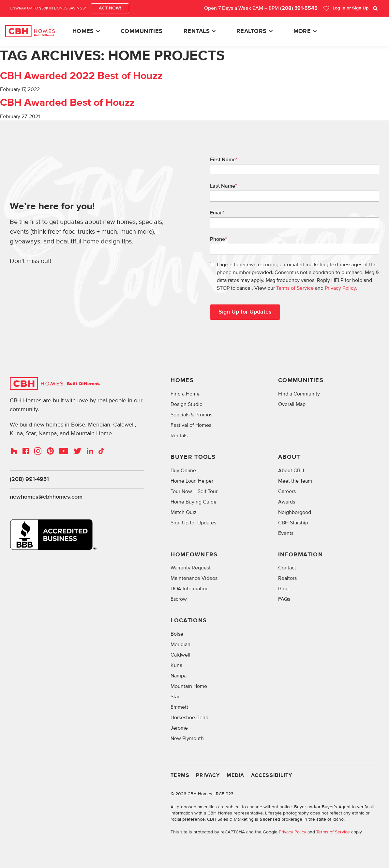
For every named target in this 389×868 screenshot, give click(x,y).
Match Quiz (184, 512)
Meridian (180, 645)
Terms (180, 776)
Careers (287, 491)
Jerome (179, 728)
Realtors (252, 31)
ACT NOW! (110, 8)
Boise (177, 634)
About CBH (291, 471)
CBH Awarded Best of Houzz (67, 103)
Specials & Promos (191, 415)
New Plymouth (187, 739)
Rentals (197, 31)
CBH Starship (293, 523)
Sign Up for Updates (193, 523)
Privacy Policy (340, 288)
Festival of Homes (191, 425)
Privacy (208, 776)
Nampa (179, 676)
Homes (83, 31)
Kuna (176, 666)
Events (286, 533)
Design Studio (187, 404)
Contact (287, 568)
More (302, 31)
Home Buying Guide (194, 502)
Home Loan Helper (192, 481)
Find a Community (299, 394)
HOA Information (190, 589)
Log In (346, 8)
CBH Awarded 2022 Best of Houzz (81, 76)
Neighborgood (295, 512)
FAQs (284, 599)
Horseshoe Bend (189, 718)
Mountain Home (189, 687)
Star (175, 697)
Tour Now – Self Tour (194, 491)
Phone (218, 239)
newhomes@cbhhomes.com (46, 497)
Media (236, 776)
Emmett (179, 707)
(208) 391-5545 (299, 8)
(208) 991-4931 (29, 479)
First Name (224, 160)
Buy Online (183, 471)
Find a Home (185, 394)
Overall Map (292, 404)
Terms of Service (295, 288)
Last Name (224, 186)
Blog (283, 589)
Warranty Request (191, 568)
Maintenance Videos (194, 579)
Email (217, 213)
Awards (287, 502)
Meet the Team (295, 481)
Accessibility (272, 776)
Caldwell (180, 655)
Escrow (179, 599)
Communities (142, 31)
